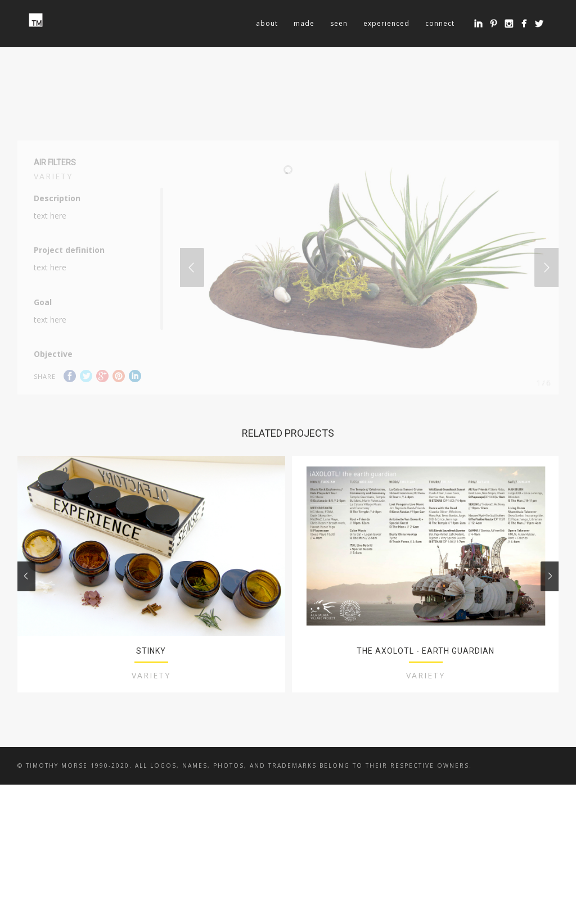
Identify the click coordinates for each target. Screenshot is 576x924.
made (304, 23)
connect (440, 23)
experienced (386, 23)
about (267, 23)
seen (339, 23)
